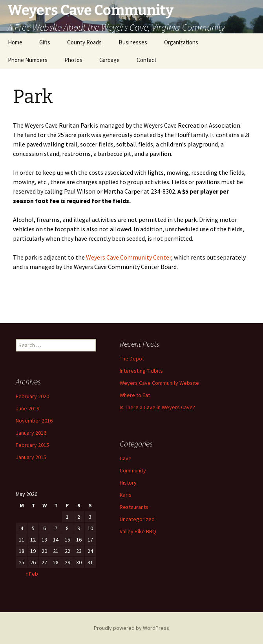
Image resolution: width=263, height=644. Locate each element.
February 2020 (32, 396)
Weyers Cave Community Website (159, 383)
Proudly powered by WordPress (131, 628)
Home (15, 42)
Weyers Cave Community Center (129, 257)
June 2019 (27, 408)
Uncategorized (137, 519)
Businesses (133, 42)
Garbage (110, 60)
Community (133, 470)
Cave (126, 458)
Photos (73, 60)
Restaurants (134, 507)
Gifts (45, 42)
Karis (126, 495)
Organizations (181, 42)
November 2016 (34, 421)
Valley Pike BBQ (138, 531)
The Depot (132, 359)
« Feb (32, 574)
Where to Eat (135, 395)
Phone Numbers (28, 60)
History (128, 483)
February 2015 (32, 445)
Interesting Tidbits (141, 371)
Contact (147, 60)
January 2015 (31, 457)
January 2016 (31, 433)
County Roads (84, 42)
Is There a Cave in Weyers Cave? (157, 407)
